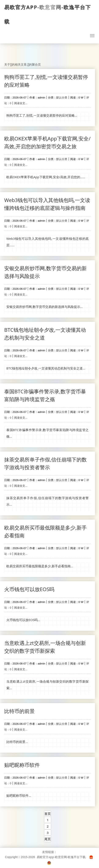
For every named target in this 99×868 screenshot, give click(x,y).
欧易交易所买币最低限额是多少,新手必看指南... (40, 566)
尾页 (48, 839)
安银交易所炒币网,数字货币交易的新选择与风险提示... (45, 307)
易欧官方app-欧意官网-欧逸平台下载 (48, 14)
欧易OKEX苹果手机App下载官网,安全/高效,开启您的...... (46, 177)
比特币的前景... (17, 742)
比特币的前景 (19, 711)
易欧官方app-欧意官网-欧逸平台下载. (62, 857)
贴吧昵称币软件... (19, 795)
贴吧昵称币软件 (22, 765)
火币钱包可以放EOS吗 (29, 589)
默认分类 (62, 97)
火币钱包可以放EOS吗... (23, 620)
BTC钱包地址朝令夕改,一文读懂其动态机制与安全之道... (46, 368)
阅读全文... (21, 103)
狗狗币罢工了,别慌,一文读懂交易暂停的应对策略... (42, 115)
